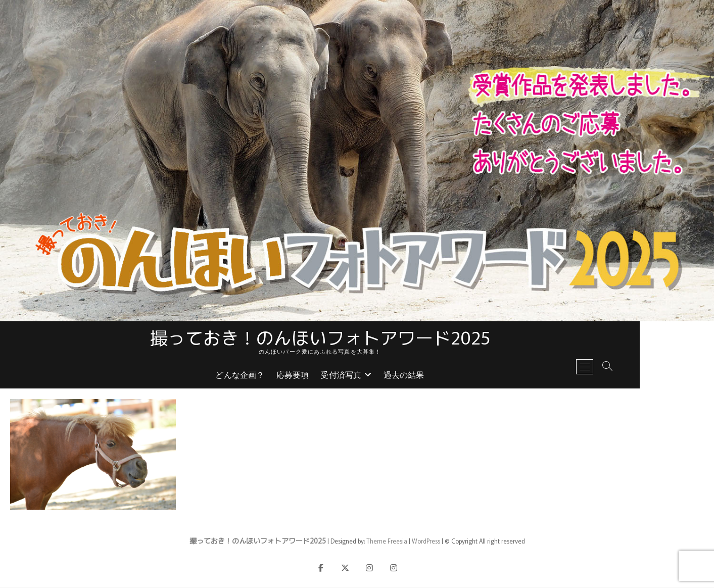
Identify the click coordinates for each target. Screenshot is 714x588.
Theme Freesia (387, 541)
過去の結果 (441, 377)
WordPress (426, 541)
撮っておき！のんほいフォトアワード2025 (357, 337)
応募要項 (330, 377)
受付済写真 (378, 377)
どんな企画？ (277, 377)
